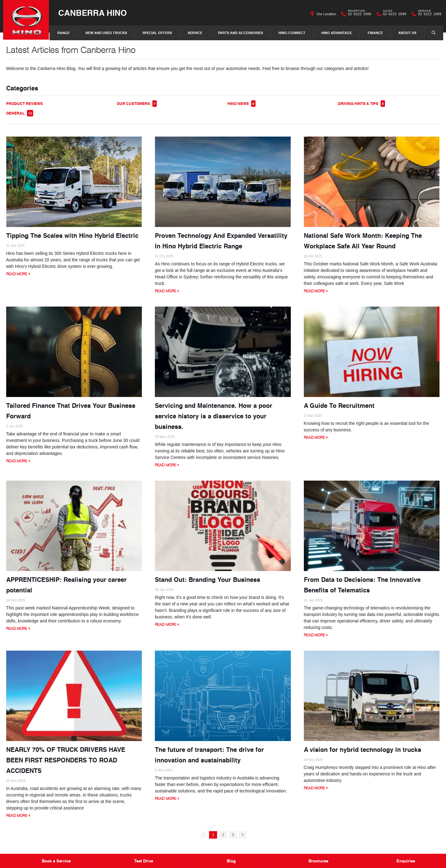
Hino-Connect (292, 33)
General (20, 113)
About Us (407, 33)
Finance (375, 33)
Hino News (241, 104)
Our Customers (137, 104)
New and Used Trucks (106, 33)
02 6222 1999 (358, 14)
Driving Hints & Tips (361, 104)
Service (195, 33)
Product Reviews (24, 104)
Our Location (326, 14)
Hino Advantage (337, 33)
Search (431, 33)
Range (63, 33)
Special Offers (157, 33)
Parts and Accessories (240, 33)
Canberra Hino (93, 13)
